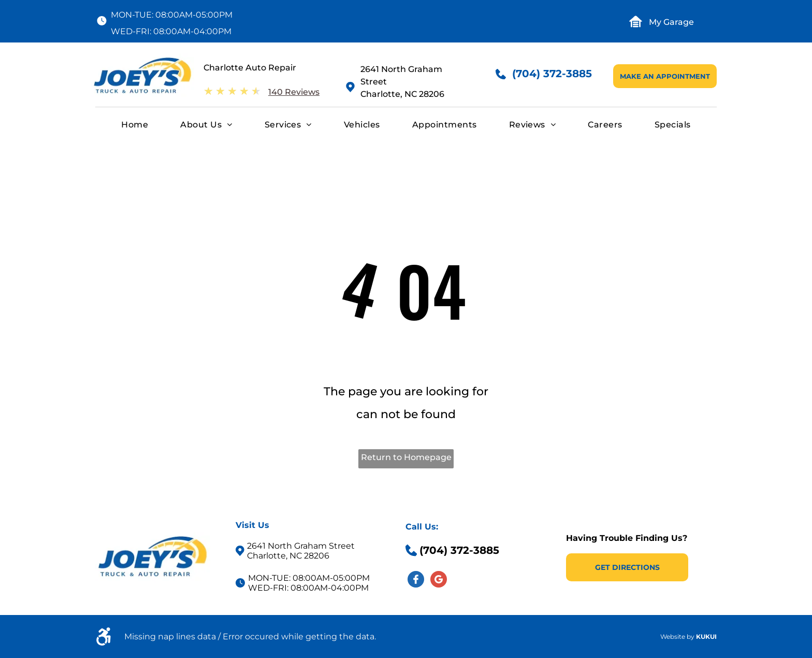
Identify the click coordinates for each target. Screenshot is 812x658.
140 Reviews (294, 92)
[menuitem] (135, 125)
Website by (677, 636)
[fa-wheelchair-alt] (104, 643)
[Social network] (416, 581)
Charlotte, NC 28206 (402, 94)
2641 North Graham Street (301, 546)
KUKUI (706, 636)
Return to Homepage (406, 457)
